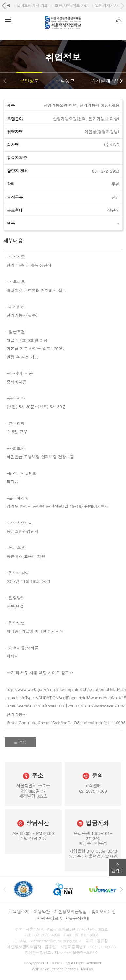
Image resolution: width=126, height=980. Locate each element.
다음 (121, 81)
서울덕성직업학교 (27, 5)
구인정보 (29, 80)
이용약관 (42, 911)
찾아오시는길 (103, 911)
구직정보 (65, 80)
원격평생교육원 (67, 5)
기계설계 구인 (106, 80)
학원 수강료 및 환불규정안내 (63, 918)
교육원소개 (19, 911)
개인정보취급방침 (71, 911)
